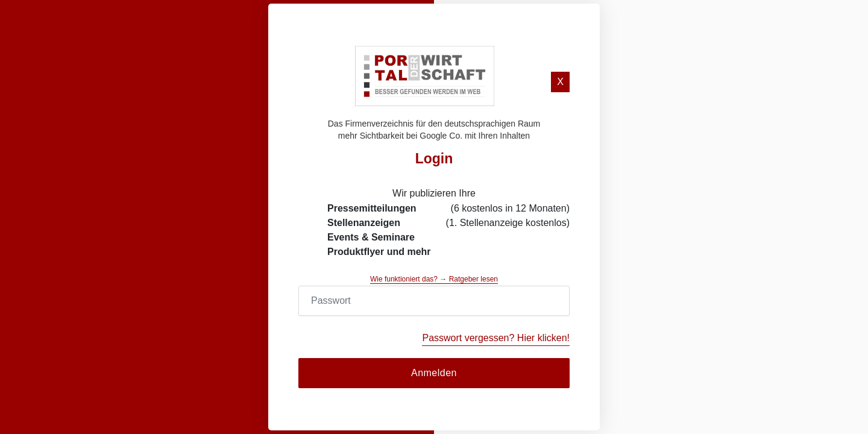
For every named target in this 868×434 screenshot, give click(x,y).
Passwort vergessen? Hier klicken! (496, 338)
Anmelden (434, 373)
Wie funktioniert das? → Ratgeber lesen (434, 279)
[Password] (434, 301)
